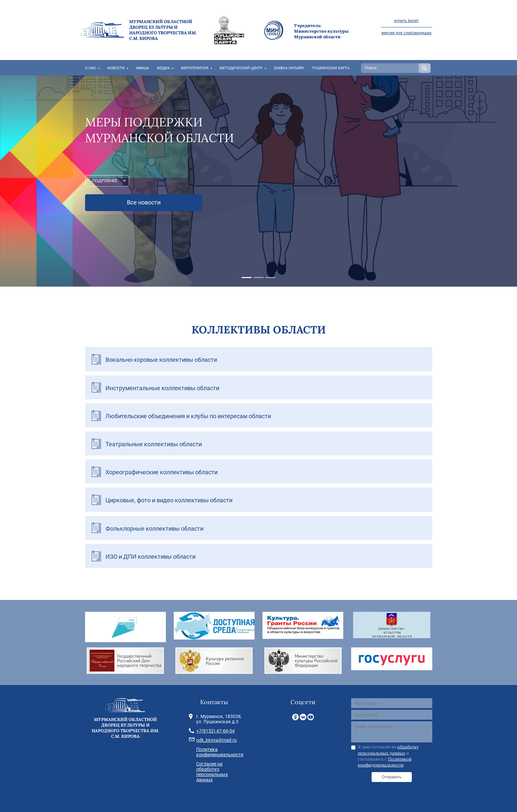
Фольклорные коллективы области (154, 529)
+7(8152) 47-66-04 (215, 731)
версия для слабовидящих (407, 33)
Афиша (142, 68)
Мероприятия (195, 68)
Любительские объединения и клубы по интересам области (188, 416)
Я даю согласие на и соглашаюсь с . (388, 756)
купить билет (406, 21)
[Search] (391, 68)
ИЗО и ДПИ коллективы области (151, 557)
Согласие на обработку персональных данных (212, 772)
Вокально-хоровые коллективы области (161, 360)
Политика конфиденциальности (220, 752)
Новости (116, 68)
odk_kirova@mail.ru (216, 740)
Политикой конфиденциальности (385, 762)
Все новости (144, 203)
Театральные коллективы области (154, 444)
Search (425, 68)
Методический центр (241, 68)
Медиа (163, 68)
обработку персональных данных (388, 750)
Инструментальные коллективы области (162, 388)
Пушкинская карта (331, 68)
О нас (91, 68)
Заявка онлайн (289, 68)
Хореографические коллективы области (162, 472)
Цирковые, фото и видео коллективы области (169, 500)
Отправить (392, 777)
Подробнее (105, 181)
